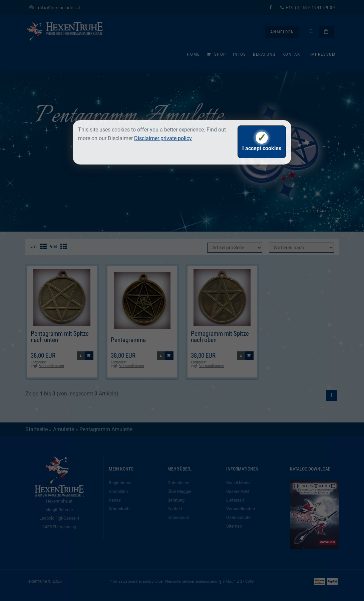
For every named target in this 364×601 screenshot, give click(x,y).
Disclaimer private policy (163, 138)
